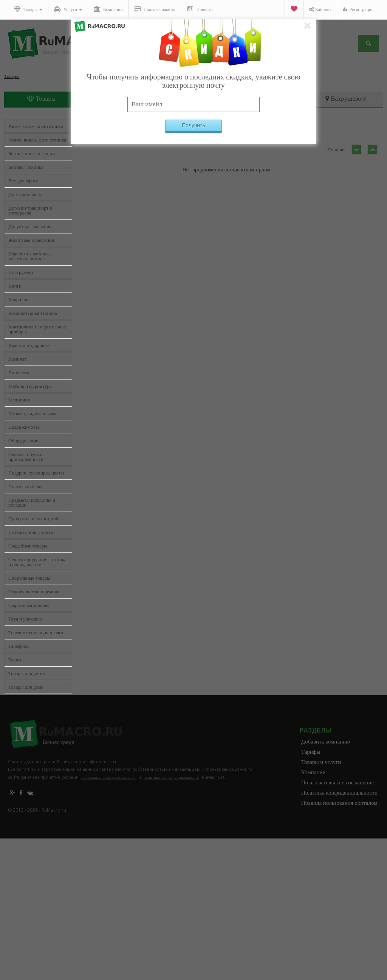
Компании (108, 9)
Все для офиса (23, 181)
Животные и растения (31, 240)
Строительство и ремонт (34, 592)
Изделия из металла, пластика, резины (29, 256)
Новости (200, 9)
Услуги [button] (68, 9)
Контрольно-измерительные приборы (38, 329)
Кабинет (320, 9)
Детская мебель (25, 194)
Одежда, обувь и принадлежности (26, 457)
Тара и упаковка (25, 619)
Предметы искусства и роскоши (32, 502)
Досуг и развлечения (30, 226)
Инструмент (21, 272)
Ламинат (17, 359)
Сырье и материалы (29, 605)
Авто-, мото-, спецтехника (36, 126)
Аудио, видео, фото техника (37, 140)
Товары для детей (27, 673)
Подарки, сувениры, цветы (36, 473)
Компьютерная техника (33, 313)
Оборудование (23, 441)
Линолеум (19, 373)
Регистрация (358, 9)
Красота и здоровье (29, 345)
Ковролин (19, 299)
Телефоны (19, 646)
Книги (15, 286)
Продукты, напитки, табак (36, 519)
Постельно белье (26, 486)
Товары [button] (28, 9)
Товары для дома (26, 687)
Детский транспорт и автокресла (30, 210)
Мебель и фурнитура (30, 386)
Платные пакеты (155, 9)
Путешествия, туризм (31, 532)
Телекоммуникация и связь (36, 632)
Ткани (15, 660)
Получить (193, 125)
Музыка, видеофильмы (32, 413)
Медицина (19, 400)
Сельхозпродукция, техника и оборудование (37, 562)
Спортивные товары (29, 578)
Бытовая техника (26, 167)
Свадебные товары (28, 546)
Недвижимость (24, 427)
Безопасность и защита (33, 153)
